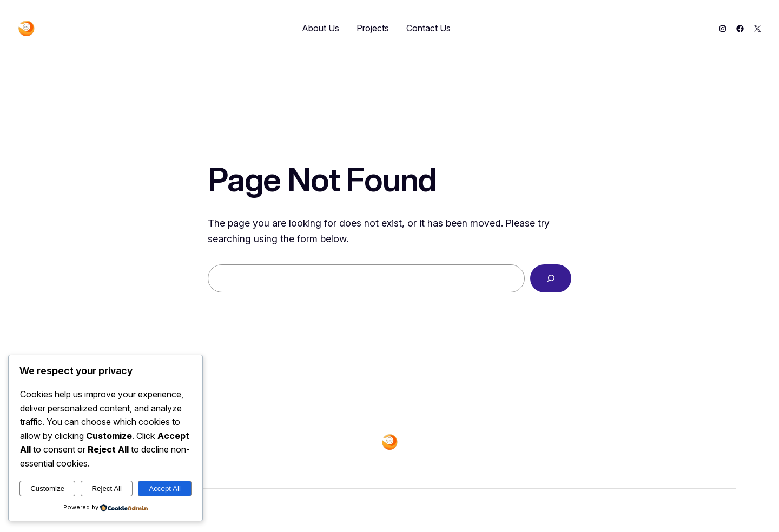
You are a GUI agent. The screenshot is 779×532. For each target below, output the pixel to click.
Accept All (165, 488)
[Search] (551, 278)
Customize (47, 488)
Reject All (107, 488)
